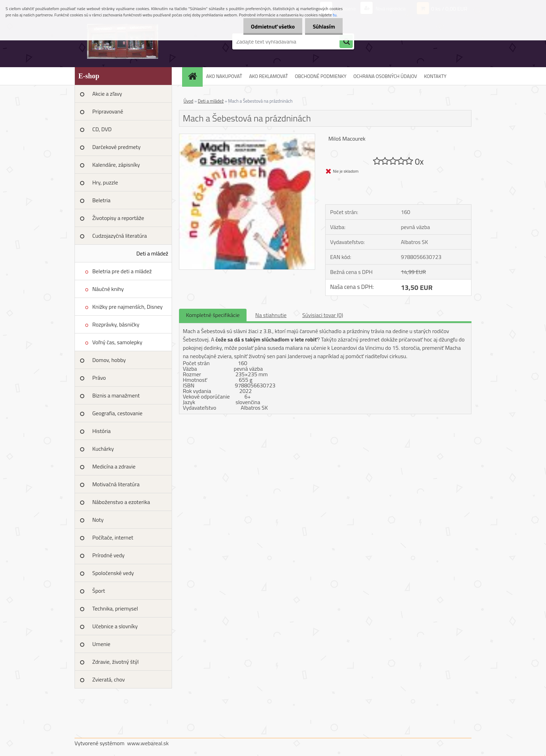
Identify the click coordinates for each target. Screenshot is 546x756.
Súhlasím (323, 26)
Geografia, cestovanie (117, 413)
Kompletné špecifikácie (213, 315)
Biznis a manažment (116, 395)
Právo (99, 378)
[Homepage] (195, 76)
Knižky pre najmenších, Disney (127, 307)
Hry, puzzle (105, 182)
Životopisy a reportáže (118, 218)
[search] (346, 42)
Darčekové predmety (116, 147)
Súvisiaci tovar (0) (323, 315)
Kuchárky (103, 449)
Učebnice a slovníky (115, 626)
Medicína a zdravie (114, 466)
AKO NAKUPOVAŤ (224, 76)
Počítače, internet (113, 537)
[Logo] (122, 41)
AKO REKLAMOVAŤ (268, 76)
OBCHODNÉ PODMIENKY (321, 76)
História (102, 431)
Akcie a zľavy (107, 94)
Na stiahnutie (271, 315)
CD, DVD (102, 129)
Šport (99, 591)
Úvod (188, 101)
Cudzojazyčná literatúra (120, 236)
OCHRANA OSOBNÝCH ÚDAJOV (385, 76)
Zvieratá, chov (109, 679)
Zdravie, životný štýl (115, 662)
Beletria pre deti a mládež (122, 271)
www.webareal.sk (148, 743)
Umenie (101, 644)
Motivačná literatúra (116, 484)
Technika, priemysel (115, 608)
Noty (98, 520)
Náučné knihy (108, 289)
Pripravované (108, 111)
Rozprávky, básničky (116, 324)
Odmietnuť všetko (270, 26)
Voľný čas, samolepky (117, 342)
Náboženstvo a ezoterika (121, 502)
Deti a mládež (152, 253)
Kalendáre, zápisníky (116, 165)
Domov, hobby (109, 360)
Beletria (101, 200)
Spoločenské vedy (113, 573)
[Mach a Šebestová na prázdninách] (247, 137)
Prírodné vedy (108, 555)
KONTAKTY (435, 76)
